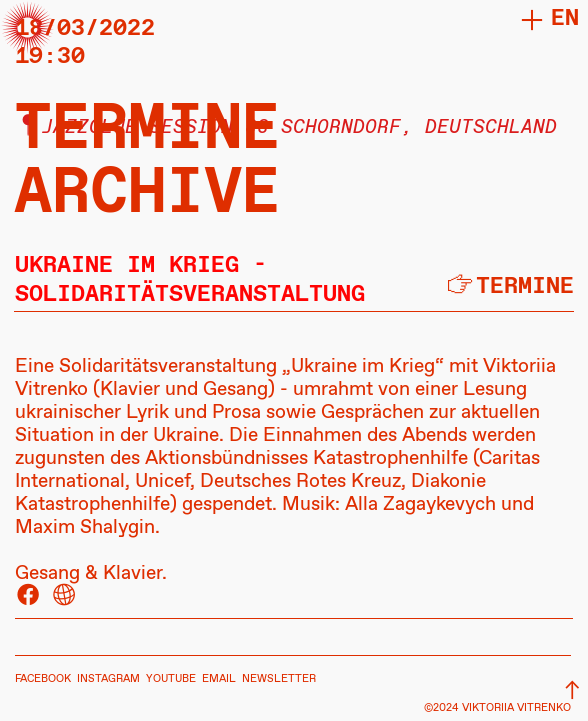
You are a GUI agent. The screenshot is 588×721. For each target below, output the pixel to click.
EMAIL (219, 679)
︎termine (509, 286)
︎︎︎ (572, 691)
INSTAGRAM (108, 679)
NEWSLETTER (279, 679)
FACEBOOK (43, 679)
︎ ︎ (46, 596)
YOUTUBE (171, 679)
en (565, 18)
